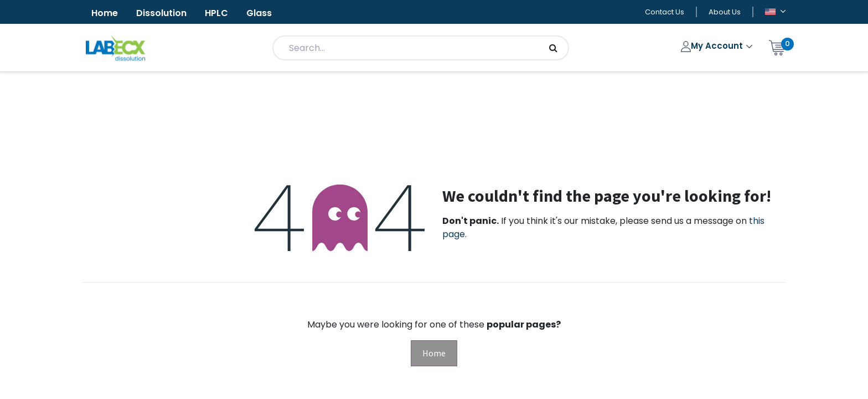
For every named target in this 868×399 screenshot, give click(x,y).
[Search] (553, 48)
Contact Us (665, 12)
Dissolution (161, 13)
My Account (713, 46)
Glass (259, 13)
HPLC (216, 13)
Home (105, 13)
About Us (725, 12)
